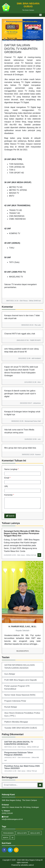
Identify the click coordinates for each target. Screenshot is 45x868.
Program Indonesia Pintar (15, 701)
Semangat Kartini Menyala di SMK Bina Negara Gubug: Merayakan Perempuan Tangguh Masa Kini (22, 533)
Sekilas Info (22, 833)
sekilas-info (35, 833)
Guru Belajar (10, 674)
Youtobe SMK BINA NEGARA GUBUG (21, 728)
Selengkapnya (22, 651)
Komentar (9, 495)
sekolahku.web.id (27, 865)
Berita (6, 838)
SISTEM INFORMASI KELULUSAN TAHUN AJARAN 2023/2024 (19, 666)
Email (7, 478)
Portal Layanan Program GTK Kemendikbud (17, 687)
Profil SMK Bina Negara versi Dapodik (21, 680)
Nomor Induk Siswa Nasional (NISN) (20, 695)
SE (12, 838)
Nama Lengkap (11, 469)
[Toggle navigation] (40, 15)
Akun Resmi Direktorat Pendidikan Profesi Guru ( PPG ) (22, 714)
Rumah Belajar (11, 707)
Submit (10, 516)
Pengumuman (8, 833)
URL (6, 486)
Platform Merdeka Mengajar (16, 722)
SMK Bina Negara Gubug (31, 860)
